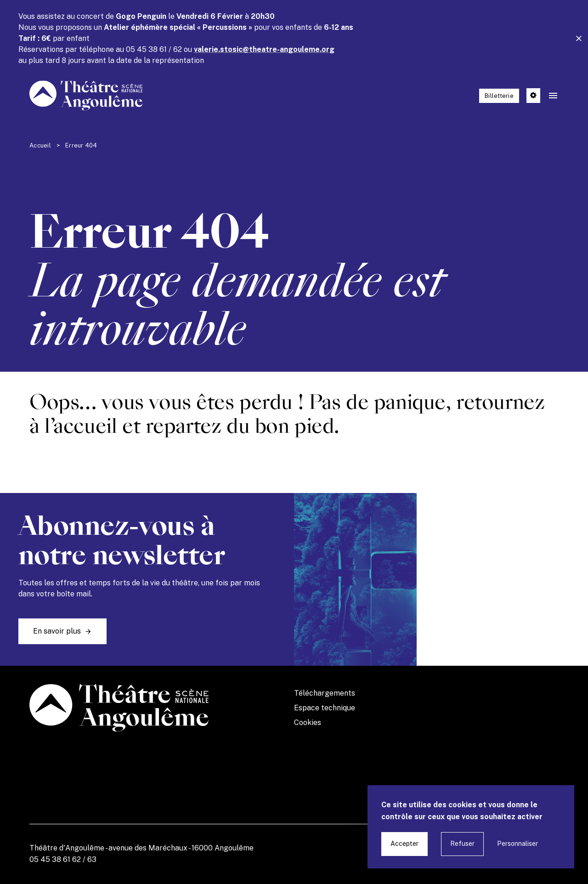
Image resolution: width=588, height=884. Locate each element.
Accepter (404, 844)
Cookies (308, 722)
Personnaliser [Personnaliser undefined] (517, 844)
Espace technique (325, 708)
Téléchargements (325, 693)
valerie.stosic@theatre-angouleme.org (264, 49)
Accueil (40, 145)
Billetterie (499, 96)
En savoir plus (57, 631)
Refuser (462, 844)
